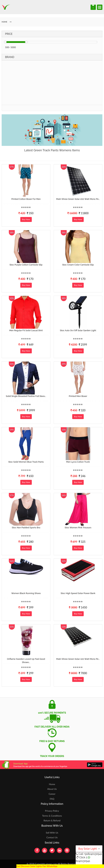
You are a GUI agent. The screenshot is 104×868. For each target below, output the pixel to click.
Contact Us (52, 837)
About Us (52, 789)
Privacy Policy (52, 811)
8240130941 (83, 861)
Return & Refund (52, 820)
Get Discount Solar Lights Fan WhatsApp (37, 866)
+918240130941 (93, 854)
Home (52, 784)
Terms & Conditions (52, 816)
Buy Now (26, 219)
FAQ (52, 799)
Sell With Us (52, 833)
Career (52, 794)
